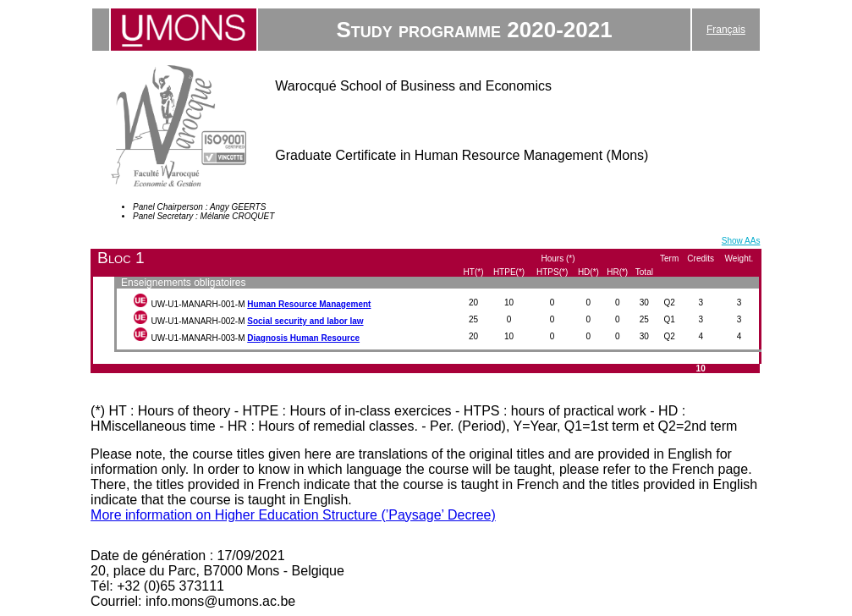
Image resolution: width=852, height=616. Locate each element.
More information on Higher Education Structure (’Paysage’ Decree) (293, 515)
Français (726, 30)
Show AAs (741, 241)
